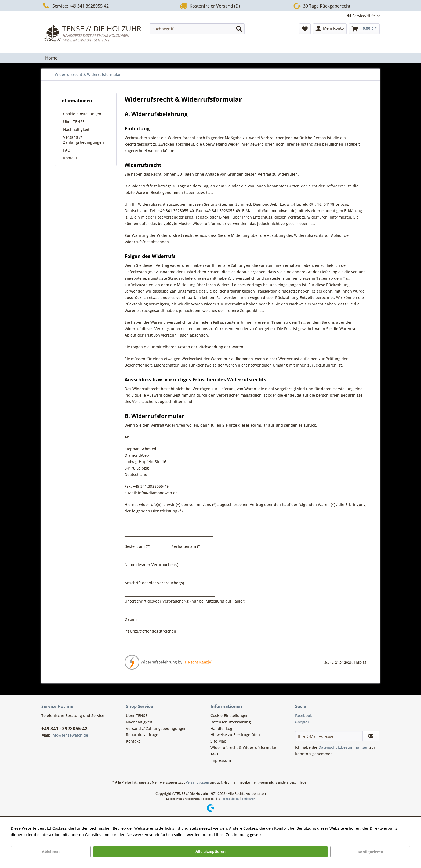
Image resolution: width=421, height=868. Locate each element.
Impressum (221, 760)
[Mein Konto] (330, 29)
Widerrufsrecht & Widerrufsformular (244, 747)
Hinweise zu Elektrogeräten (235, 735)
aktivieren (248, 799)
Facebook (304, 716)
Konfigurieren (370, 852)
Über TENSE (74, 122)
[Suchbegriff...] (197, 29)
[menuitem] (197, 29)
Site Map (218, 741)
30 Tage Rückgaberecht (321, 5)
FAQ (67, 150)
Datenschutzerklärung (231, 722)
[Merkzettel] (305, 29)
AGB (214, 754)
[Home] (51, 58)
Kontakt (70, 158)
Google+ (302, 722)
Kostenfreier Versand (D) (209, 6)
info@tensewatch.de (70, 735)
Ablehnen (51, 852)
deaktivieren (231, 799)
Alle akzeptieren (210, 852)
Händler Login (223, 728)
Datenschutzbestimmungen (343, 747)
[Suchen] (239, 29)
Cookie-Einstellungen (82, 114)
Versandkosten (197, 782)
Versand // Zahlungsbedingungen (84, 140)
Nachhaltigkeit (76, 129)
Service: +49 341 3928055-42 (75, 6)
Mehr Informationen (283, 835)
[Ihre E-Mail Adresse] (329, 736)
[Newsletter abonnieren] (371, 736)
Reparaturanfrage (142, 735)
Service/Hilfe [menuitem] (362, 16)
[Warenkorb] (364, 29)
